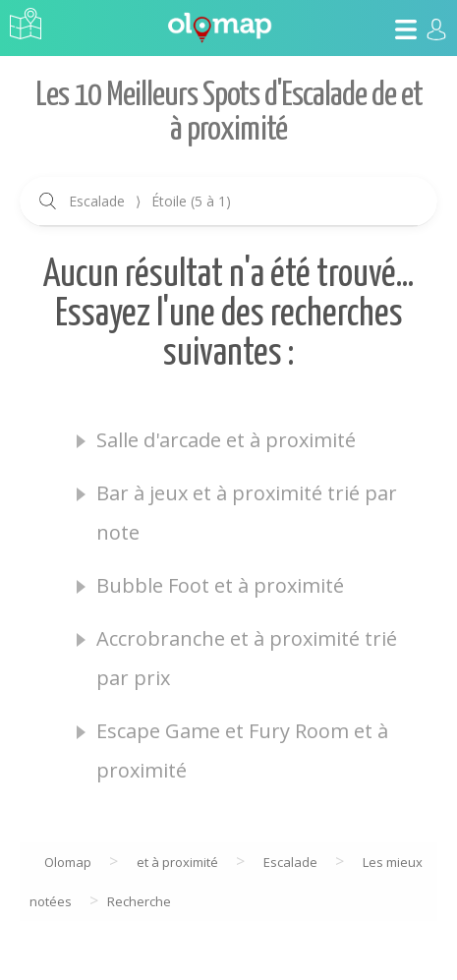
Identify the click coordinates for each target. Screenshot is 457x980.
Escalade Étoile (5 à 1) (150, 201)
